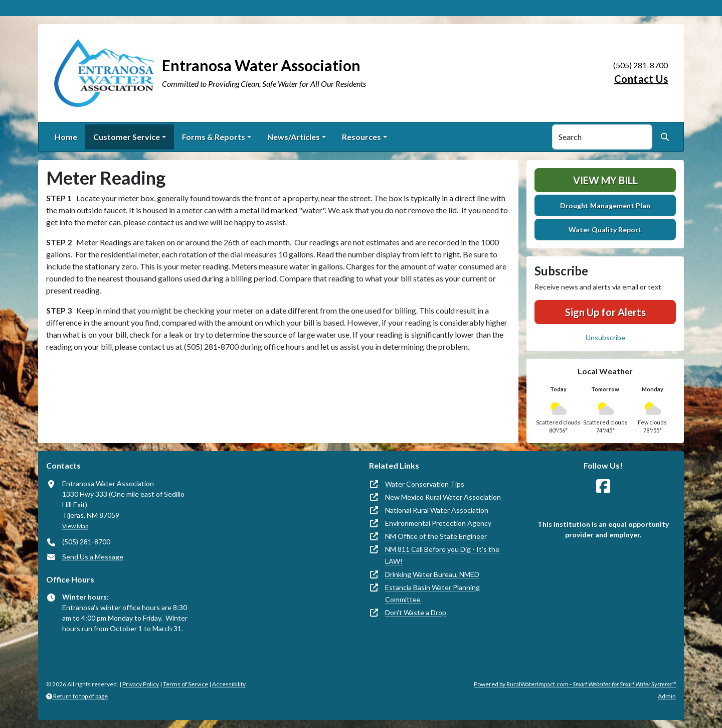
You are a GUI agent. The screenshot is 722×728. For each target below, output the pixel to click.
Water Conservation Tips (425, 484)
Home (66, 137)
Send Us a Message (93, 557)
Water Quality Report (605, 230)
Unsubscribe (605, 337)
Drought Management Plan (605, 205)
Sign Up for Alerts (605, 312)
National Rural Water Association (437, 510)
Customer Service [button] (127, 137)
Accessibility (229, 684)
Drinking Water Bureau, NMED (432, 574)
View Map (75, 526)
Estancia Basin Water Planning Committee (432, 593)
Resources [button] (362, 137)
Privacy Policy (141, 684)
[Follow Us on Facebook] (603, 486)
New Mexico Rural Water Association (443, 497)
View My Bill (605, 180)
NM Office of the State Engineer (436, 536)
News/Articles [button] (294, 137)
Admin (667, 696)
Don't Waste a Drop (416, 612)
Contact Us (641, 79)
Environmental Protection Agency (438, 523)
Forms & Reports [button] (214, 137)
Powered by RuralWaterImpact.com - (575, 684)
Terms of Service (186, 684)
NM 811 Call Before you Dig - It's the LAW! (442, 555)
